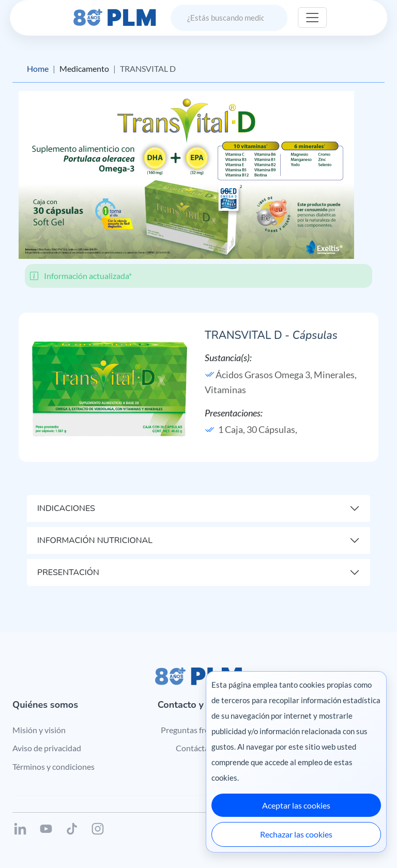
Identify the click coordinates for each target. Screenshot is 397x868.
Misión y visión (39, 730)
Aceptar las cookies (296, 805)
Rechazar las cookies (296, 834)
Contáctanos (199, 748)
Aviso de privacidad (47, 748)
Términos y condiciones (54, 766)
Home (38, 68)
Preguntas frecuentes (199, 730)
